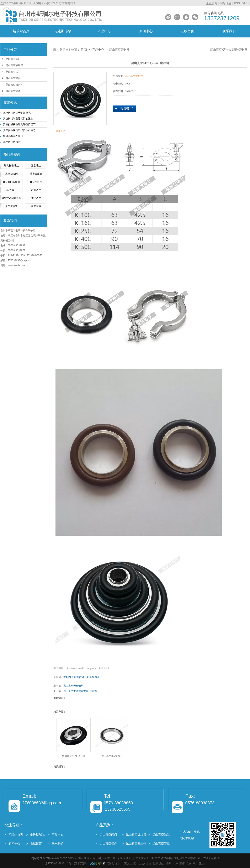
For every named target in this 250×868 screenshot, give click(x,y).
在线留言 (187, 31)
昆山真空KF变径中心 (73, 756)
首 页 (84, 50)
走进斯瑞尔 (63, 31)
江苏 (142, 863)
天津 (175, 863)
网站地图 (226, 3)
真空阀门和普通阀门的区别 (18, 119)
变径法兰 (36, 198)
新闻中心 (146, 31)
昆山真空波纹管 (14, 65)
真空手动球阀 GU (11, 198)
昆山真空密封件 (14, 85)
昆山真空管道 (13, 91)
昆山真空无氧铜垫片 (75, 686)
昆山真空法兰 (13, 72)
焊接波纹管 (36, 174)
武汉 (189, 863)
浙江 (162, 863)
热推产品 (113, 863)
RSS (237, 3)
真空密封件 (36, 182)
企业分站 (212, 3)
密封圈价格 (78, 677)
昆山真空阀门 (13, 59)
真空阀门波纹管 (11, 182)
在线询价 (124, 109)
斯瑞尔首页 (21, 31)
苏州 (195, 863)
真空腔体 (36, 206)
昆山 (202, 863)
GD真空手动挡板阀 (160, 858)
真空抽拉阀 (11, 174)
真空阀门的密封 (12, 142)
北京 (155, 863)
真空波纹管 (11, 206)
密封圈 (67, 677)
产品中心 (104, 31)
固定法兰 (36, 166)
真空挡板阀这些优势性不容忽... (20, 130)
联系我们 (229, 31)
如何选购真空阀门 (13, 136)
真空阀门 (11, 190)
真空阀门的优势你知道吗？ (18, 113)
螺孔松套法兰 (11, 166)
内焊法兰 (36, 190)
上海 (149, 863)
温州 (169, 863)
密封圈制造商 (92, 677)
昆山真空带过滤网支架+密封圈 (80, 691)
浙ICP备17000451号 (59, 863)
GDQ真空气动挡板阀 (186, 858)
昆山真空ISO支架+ (112, 756)
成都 (182, 863)
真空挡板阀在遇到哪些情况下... (20, 124)
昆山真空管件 (13, 78)
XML (245, 3)
